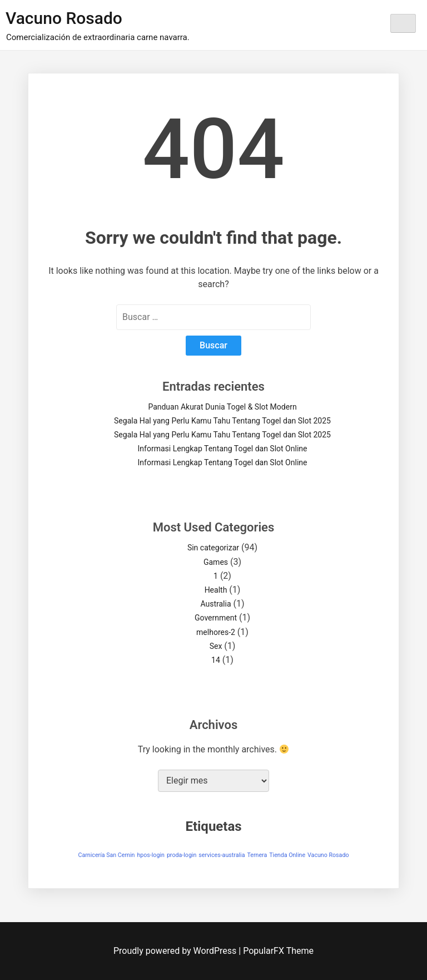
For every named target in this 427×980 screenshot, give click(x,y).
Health (216, 590)
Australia (215, 604)
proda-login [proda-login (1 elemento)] (182, 855)
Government (216, 618)
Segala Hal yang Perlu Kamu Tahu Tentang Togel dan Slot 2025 (222, 421)
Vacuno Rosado (64, 18)
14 (216, 660)
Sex (216, 646)
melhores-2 (216, 632)
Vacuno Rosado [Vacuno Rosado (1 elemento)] (328, 855)
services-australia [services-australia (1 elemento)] (222, 855)
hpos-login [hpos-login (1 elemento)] (151, 855)
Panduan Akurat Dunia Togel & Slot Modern (222, 407)
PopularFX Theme (278, 951)
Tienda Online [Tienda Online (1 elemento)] (287, 855)
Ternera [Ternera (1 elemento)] (257, 855)
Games (216, 562)
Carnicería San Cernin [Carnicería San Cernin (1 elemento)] (106, 855)
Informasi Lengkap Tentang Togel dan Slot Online (223, 449)
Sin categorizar (213, 548)
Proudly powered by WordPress (176, 951)
